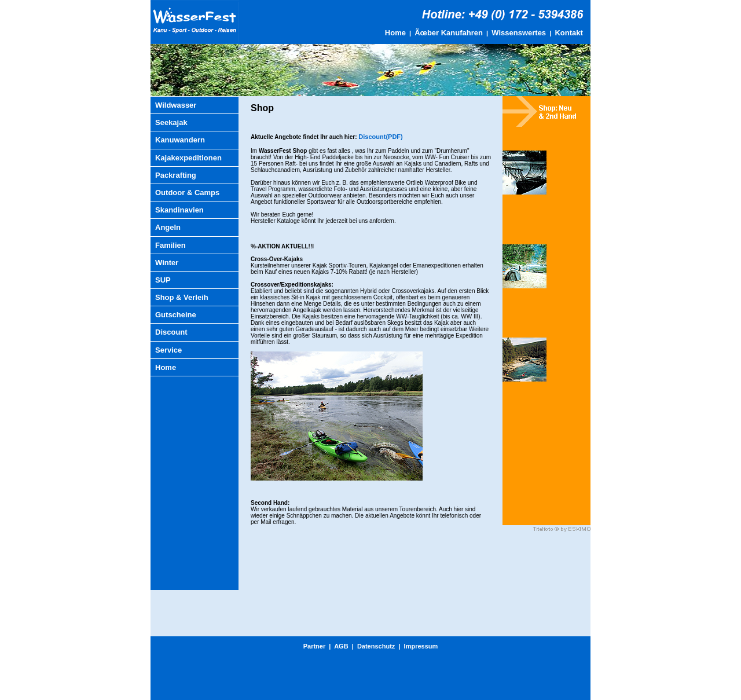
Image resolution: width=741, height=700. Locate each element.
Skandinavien (179, 210)
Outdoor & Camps (187, 193)
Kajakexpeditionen (188, 158)
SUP (163, 280)
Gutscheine (176, 315)
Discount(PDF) (380, 137)
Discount (171, 332)
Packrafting (176, 175)
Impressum (421, 646)
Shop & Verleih (182, 297)
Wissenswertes (519, 33)
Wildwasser (176, 105)
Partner (315, 646)
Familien (170, 245)
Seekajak (171, 122)
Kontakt (568, 33)
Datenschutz (376, 646)
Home (395, 33)
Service (168, 350)
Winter (167, 263)
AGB (341, 646)
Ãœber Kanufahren (449, 33)
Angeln (168, 227)
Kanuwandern (180, 140)
